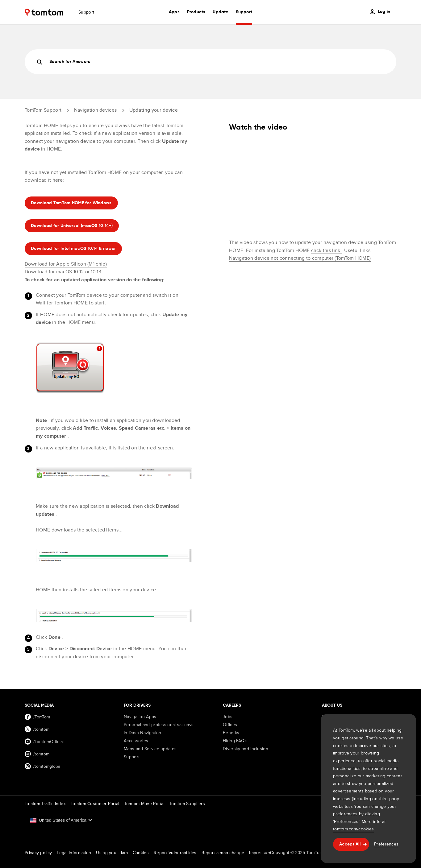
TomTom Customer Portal (95, 804)
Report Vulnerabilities (175, 853)
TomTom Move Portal (144, 804)
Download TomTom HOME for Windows (71, 203)
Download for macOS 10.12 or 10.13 (63, 272)
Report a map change (223, 853)
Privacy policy (38, 853)
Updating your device (154, 110)
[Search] (210, 62)
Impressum (260, 853)
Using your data (112, 853)
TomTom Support (43, 110)
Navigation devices (95, 110)
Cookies (141, 853)
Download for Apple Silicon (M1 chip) (66, 264)
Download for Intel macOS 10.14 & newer (73, 249)
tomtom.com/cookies (353, 829)
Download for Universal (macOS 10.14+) (72, 226)
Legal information (74, 853)
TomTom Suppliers (187, 804)
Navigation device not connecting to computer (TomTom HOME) (300, 258)
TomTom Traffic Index (45, 804)
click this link (326, 250)
